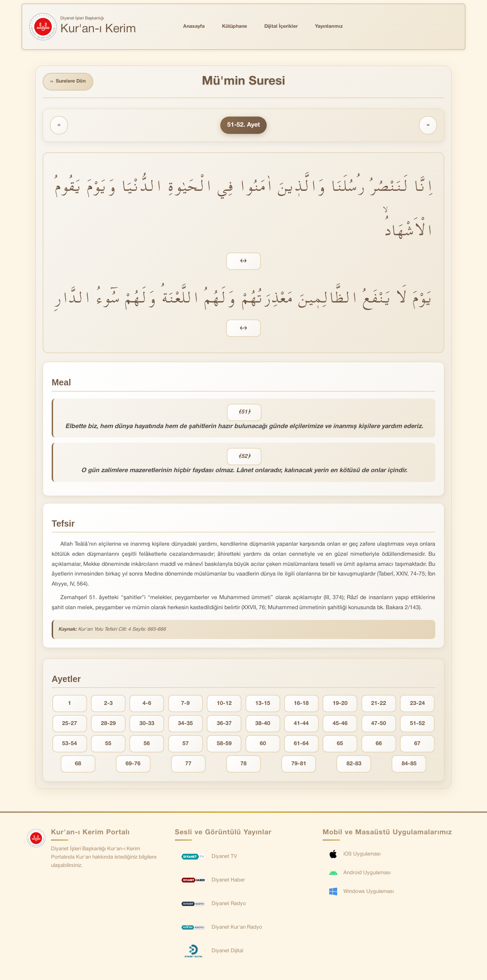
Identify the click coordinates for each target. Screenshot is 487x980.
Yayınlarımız (329, 27)
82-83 (354, 764)
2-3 (108, 704)
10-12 (224, 704)
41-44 (301, 724)
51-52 (417, 724)
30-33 (147, 724)
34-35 (185, 724)
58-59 (224, 744)
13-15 (263, 704)
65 (340, 744)
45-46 (340, 724)
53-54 (70, 744)
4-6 (147, 704)
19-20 (340, 704)
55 (108, 744)
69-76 (133, 764)
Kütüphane (234, 27)
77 (188, 764)
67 (417, 744)
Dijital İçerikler (281, 27)
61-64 (301, 744)
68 (78, 764)
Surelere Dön (68, 82)
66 (379, 744)
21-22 (379, 704)
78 (243, 764)
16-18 (301, 704)
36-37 (224, 724)
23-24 (417, 704)
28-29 (108, 724)
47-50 (379, 724)
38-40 (263, 724)
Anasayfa (194, 27)
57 (186, 744)
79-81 (299, 764)
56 (147, 744)
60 (263, 744)
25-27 (70, 724)
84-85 (409, 764)
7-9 (185, 704)
